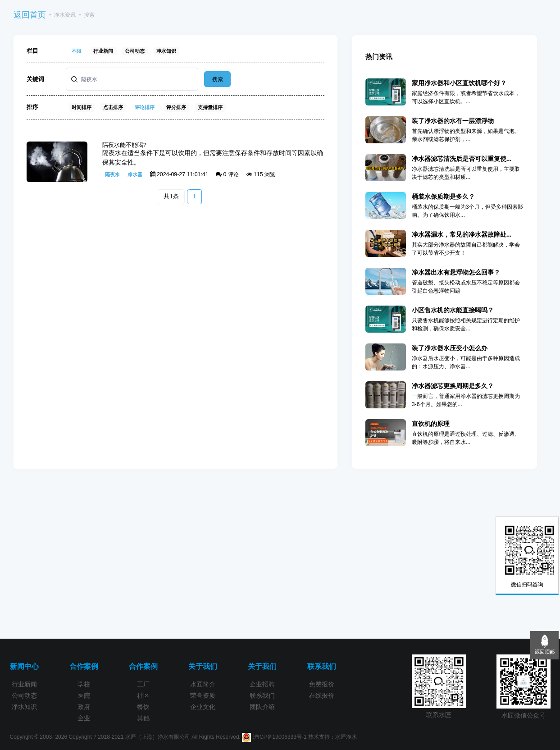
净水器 (135, 174)
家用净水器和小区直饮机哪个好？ (459, 83)
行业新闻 (103, 51)
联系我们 (262, 695)
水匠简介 (203, 684)
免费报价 (322, 684)
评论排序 (145, 107)
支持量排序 (210, 107)
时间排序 (82, 107)
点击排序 (113, 107)
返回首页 (30, 15)
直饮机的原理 (431, 424)
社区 (143, 695)
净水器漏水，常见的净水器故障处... (462, 234)
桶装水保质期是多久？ (443, 197)
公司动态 (135, 51)
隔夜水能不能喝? (124, 145)
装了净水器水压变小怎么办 (450, 348)
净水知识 (166, 51)
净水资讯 (65, 15)
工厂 (143, 684)
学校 (84, 684)
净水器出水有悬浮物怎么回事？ (456, 272)
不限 (77, 51)
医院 (84, 695)
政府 (84, 707)
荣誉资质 (203, 695)
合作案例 (84, 666)
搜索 (218, 79)
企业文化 (203, 707)
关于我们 (203, 666)
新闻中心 (24, 666)
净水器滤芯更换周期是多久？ (453, 386)
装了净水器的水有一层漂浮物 (453, 121)
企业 (84, 718)
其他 (143, 718)
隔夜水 (112, 174)
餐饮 (143, 707)
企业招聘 (262, 684)
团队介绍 (262, 707)
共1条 (171, 196)
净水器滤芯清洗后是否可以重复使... (462, 159)
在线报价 (322, 695)
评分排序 (176, 107)
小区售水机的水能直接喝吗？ (453, 310)
